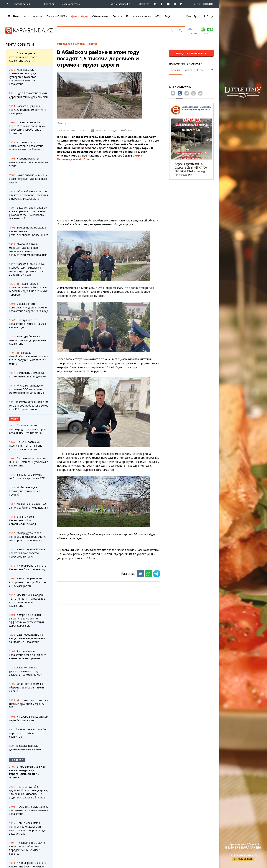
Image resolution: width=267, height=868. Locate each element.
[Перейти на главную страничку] (8, 4)
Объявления (100, 16)
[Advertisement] (109, 190)
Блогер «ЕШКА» (57, 16)
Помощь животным (139, 16)
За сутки (175, 70)
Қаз (189, 16)
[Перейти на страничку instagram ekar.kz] (142, 4)
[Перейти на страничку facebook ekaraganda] (162, 4)
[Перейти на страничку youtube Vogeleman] (168, 4)
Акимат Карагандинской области (112, 130)
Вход (208, 16)
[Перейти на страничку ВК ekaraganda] (155, 4)
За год (200, 70)
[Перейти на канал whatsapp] (181, 4)
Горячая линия (21, 4)
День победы (79, 16)
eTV (158, 16)
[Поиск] (180, 31)
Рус (196, 16)
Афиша (38, 16)
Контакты (50, 4)
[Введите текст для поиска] (110, 30)
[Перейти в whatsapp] (200, 4)
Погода (117, 16)
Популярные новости (186, 64)
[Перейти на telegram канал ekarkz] (175, 4)
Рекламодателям (71, 4)
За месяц (188, 70)
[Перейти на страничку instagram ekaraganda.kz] (119, 4)
